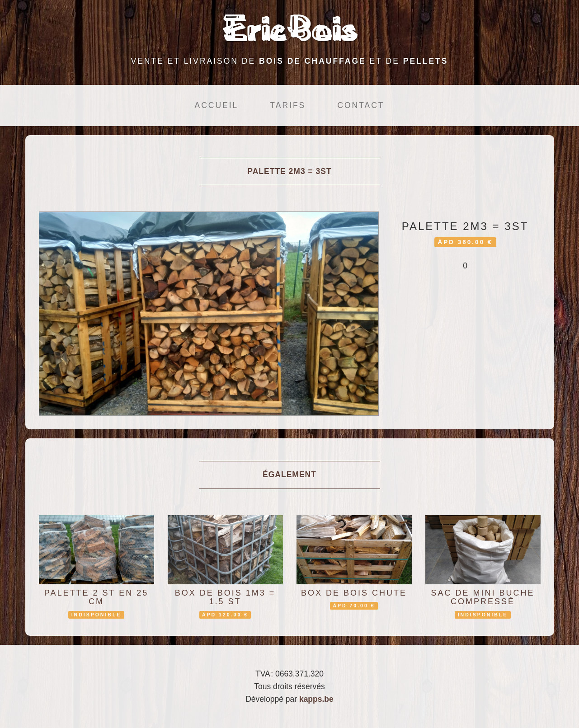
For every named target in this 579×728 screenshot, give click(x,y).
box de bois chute (354, 593)
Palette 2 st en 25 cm (96, 597)
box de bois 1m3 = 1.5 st (225, 597)
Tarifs (288, 105)
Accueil (216, 105)
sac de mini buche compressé (482, 597)
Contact (361, 105)
